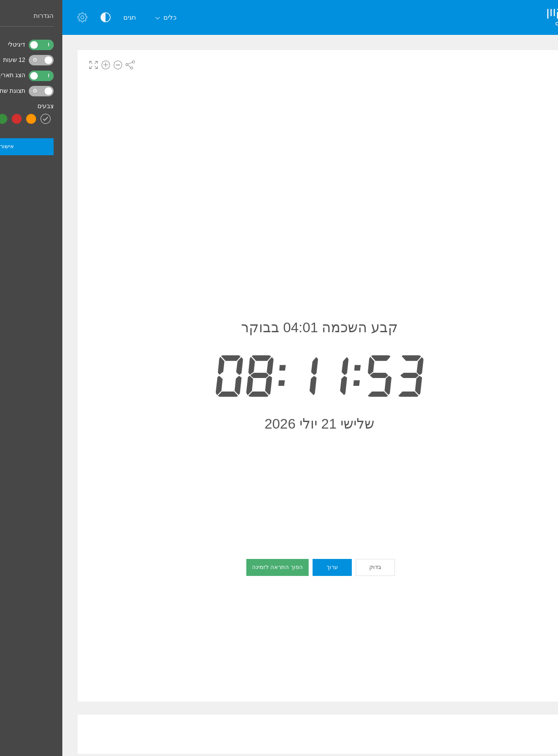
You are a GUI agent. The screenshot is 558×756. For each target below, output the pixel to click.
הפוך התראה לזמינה (215, 567)
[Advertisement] (257, 734)
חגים (67, 17)
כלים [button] (102, 18)
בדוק (313, 567)
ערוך (270, 567)
